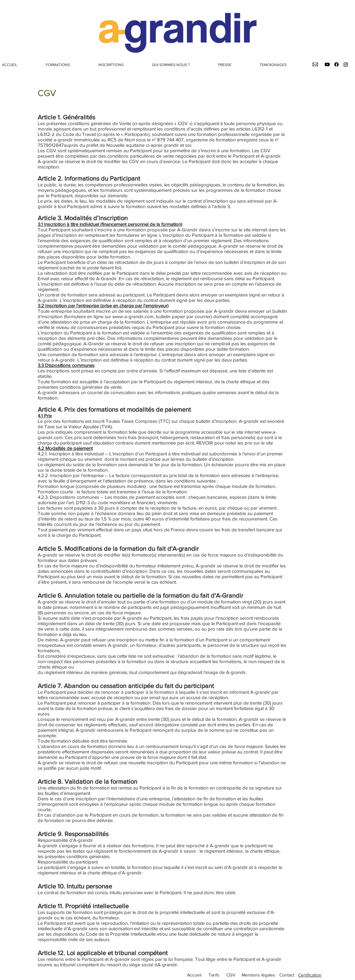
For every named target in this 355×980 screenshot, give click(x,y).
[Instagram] (346, 64)
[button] (67, 65)
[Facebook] (336, 64)
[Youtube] (327, 64)
